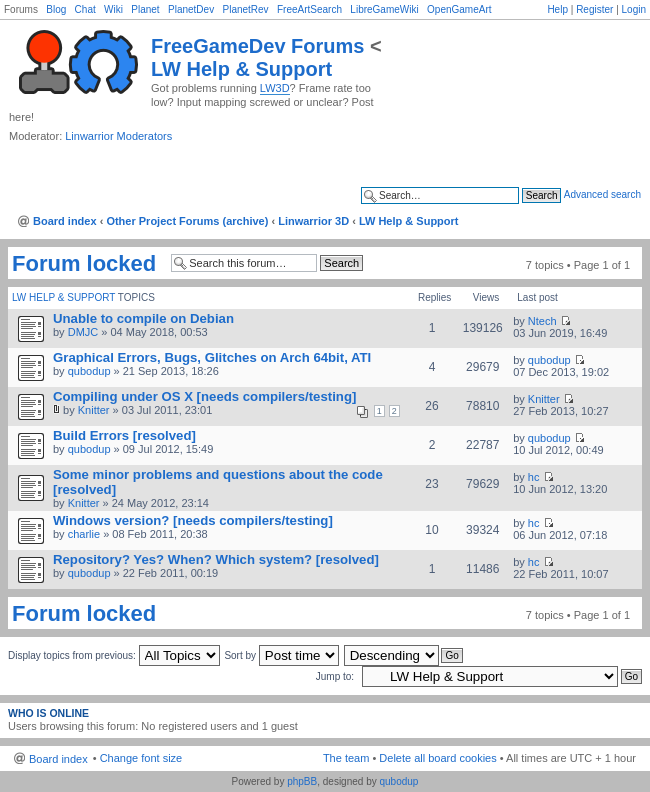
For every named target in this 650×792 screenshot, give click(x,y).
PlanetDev (191, 9)
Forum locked (84, 264)
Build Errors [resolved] (124, 435)
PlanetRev (245, 9)
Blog (56, 9)
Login (634, 9)
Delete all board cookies (437, 758)
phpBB (302, 781)
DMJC (83, 332)
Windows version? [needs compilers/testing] (193, 520)
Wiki (113, 9)
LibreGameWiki (384, 9)
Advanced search (602, 194)
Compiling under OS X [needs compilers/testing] (204, 396)
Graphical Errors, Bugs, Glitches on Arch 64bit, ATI (212, 357)
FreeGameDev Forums (257, 46)
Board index (65, 221)
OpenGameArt (459, 9)
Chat (85, 9)
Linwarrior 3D (313, 221)
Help (557, 9)
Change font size (141, 758)
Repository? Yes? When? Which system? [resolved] (216, 559)
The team (346, 758)
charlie (84, 534)
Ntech (542, 321)
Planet (145, 9)
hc (534, 477)
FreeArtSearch (309, 9)
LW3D (275, 88)
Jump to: (335, 676)
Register (594, 9)
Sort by (281, 655)
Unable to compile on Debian (143, 318)
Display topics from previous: (114, 655)
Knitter (94, 410)
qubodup (89, 371)
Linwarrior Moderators (118, 136)
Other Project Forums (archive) (187, 221)
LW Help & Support (241, 69)
